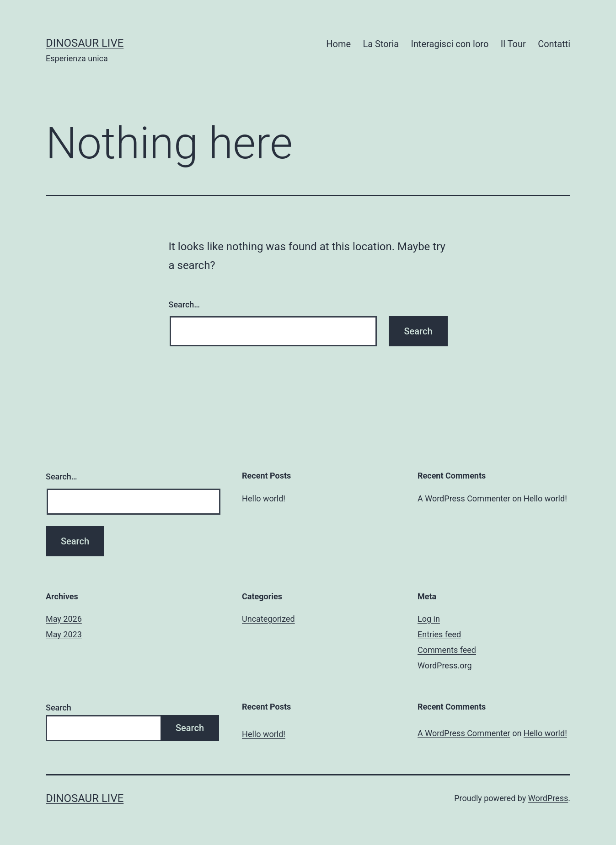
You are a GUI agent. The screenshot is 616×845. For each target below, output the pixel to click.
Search (59, 708)
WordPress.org (445, 665)
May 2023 (64, 634)
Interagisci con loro (450, 44)
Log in (429, 619)
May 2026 (64, 619)
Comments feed (447, 650)
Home (338, 44)
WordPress (548, 798)
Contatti (554, 44)
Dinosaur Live (85, 43)
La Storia (381, 44)
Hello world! (264, 498)
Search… (185, 304)
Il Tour (513, 44)
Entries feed (439, 634)
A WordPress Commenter (464, 498)
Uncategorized (268, 619)
